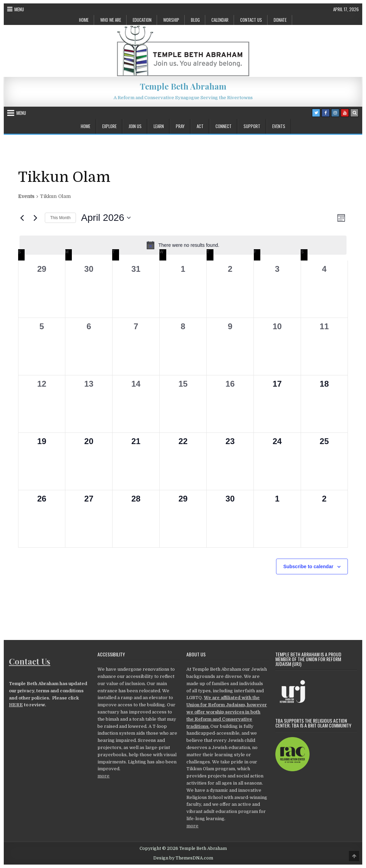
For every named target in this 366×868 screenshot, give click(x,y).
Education (142, 20)
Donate (280, 20)
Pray (180, 126)
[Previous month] (22, 218)
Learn (159, 126)
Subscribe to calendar (308, 566)
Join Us (135, 126)
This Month (60, 218)
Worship (171, 20)
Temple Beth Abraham (183, 86)
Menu (19, 9)
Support (252, 126)
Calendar (220, 20)
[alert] (183, 245)
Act (200, 126)
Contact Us (251, 20)
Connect (224, 126)
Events (279, 126)
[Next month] (36, 218)
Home (84, 20)
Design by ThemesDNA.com (183, 858)
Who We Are (111, 20)
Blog (195, 20)
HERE (16, 705)
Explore (109, 126)
